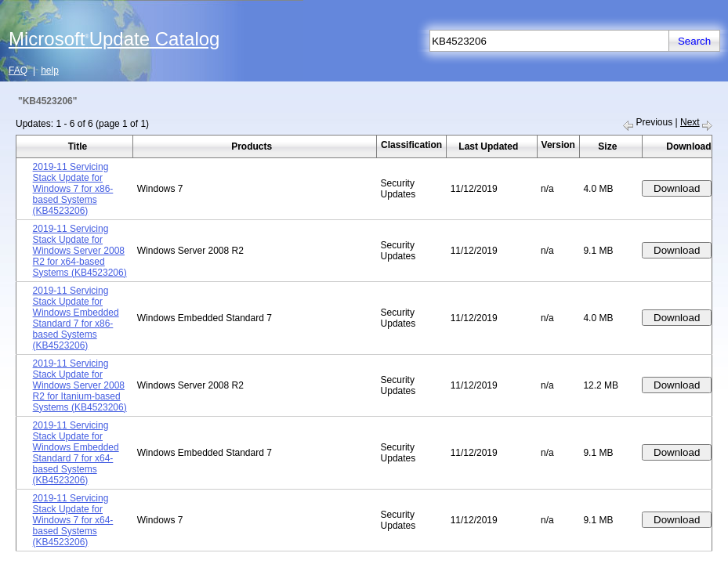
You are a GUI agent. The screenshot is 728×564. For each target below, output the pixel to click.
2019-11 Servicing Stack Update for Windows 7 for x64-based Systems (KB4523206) (73, 520)
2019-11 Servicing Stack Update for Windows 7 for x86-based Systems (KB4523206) (73, 189)
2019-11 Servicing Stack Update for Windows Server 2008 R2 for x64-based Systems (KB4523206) (80, 251)
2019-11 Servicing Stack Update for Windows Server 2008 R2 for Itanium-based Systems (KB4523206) (80, 385)
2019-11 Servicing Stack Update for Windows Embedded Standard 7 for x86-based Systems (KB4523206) (76, 318)
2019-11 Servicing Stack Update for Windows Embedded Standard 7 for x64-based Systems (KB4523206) (76, 453)
